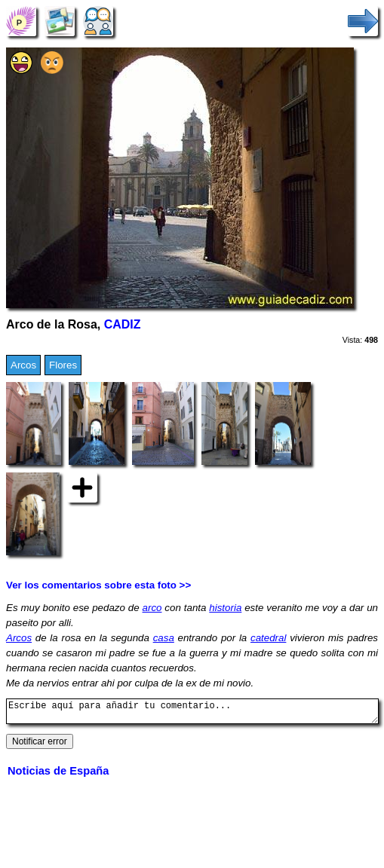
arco (152, 608)
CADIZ (123, 324)
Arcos (23, 365)
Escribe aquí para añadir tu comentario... (192, 714)
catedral (268, 638)
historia (225, 608)
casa (164, 638)
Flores (63, 365)
